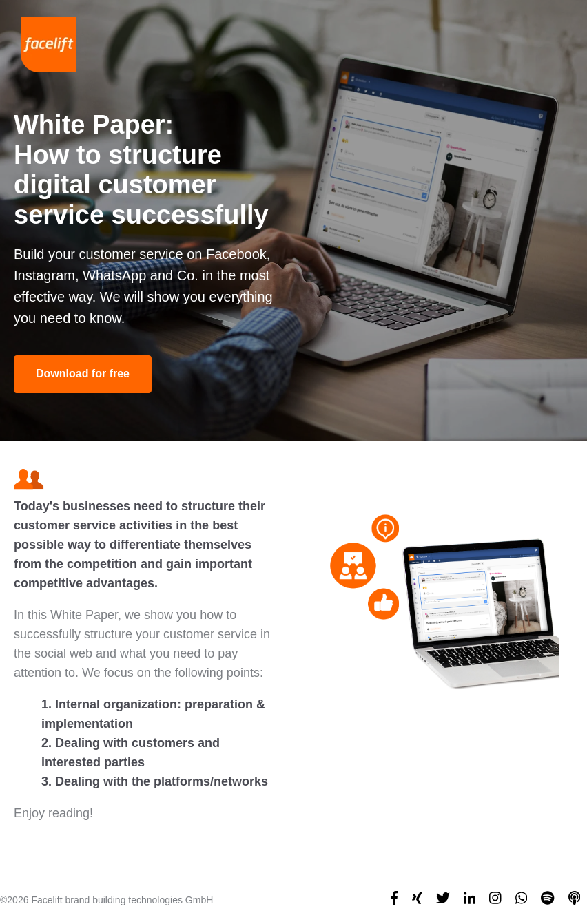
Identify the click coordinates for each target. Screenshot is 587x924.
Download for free (83, 374)
